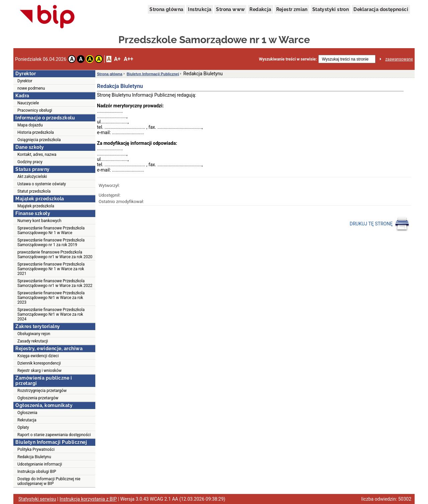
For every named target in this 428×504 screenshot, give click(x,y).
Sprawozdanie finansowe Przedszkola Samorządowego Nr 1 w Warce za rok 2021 (51, 269)
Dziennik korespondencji (39, 363)
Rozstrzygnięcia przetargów (42, 391)
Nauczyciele (28, 103)
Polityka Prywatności (36, 449)
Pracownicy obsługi (35, 110)
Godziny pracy (30, 162)
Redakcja (260, 9)
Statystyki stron (331, 9)
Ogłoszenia (27, 413)
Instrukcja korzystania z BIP (88, 499)
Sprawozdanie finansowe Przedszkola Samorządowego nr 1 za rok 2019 (51, 242)
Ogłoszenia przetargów (38, 398)
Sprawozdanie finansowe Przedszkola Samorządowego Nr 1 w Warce (51, 230)
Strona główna (166, 9)
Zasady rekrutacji (33, 341)
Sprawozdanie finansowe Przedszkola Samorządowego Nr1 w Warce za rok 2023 (51, 298)
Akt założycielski (32, 177)
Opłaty (23, 427)
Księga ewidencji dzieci (38, 356)
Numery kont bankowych (39, 221)
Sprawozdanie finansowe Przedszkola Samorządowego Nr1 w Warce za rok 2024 (51, 314)
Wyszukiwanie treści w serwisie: (288, 59)
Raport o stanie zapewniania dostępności (54, 435)
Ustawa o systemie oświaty (42, 184)
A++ (128, 59)
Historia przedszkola (36, 132)
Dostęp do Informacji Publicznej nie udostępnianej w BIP (49, 481)
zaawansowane (399, 59)
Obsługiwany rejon (34, 334)
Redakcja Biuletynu (34, 457)
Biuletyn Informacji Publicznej (153, 74)
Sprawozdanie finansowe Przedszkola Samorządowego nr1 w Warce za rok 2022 (55, 283)
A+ (117, 59)
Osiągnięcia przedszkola (39, 140)
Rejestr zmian (292, 9)
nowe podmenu (31, 88)
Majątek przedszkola (36, 206)
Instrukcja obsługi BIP (37, 472)
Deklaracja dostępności (381, 9)
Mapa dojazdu (30, 125)
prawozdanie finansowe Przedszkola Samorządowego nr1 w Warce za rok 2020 (55, 255)
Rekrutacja (27, 420)
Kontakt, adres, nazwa (37, 155)
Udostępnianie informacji (40, 464)
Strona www (230, 9)
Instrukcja (200, 9)
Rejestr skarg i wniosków (39, 371)
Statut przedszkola (34, 191)
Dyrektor (25, 81)
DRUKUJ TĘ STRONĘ (380, 224)
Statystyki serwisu (37, 499)
